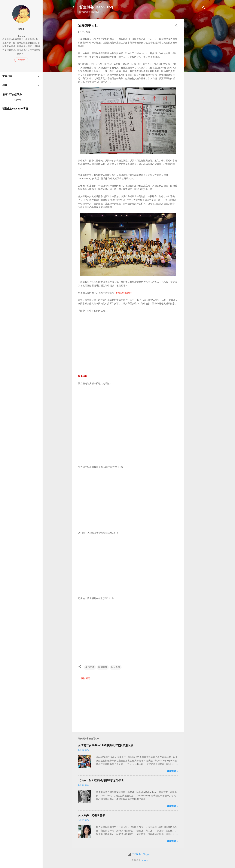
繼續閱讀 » (173, 771)
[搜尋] (204, 8)
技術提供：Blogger (139, 854)
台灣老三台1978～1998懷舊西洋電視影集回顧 (106, 745)
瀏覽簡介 (21, 60)
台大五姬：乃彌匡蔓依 (92, 815)
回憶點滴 (103, 667)
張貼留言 (86, 678)
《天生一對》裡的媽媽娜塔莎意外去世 (101, 780)
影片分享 (116, 667)
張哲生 (21, 29)
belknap (145, 860)
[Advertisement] (196, 64)
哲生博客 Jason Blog (96, 7)
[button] (176, 26)
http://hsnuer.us (124, 293)
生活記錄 (90, 667)
